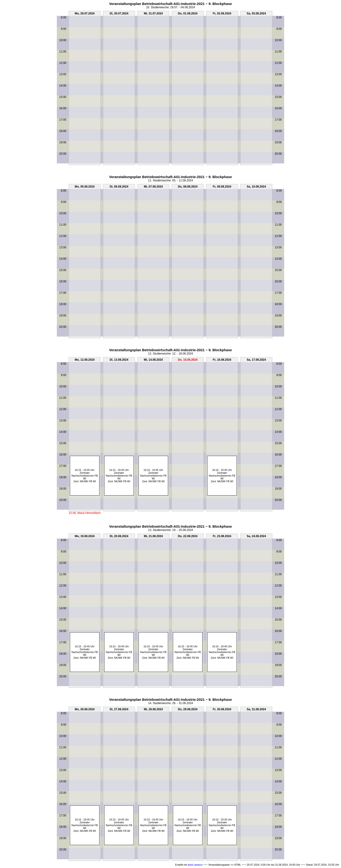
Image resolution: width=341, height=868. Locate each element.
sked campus (195, 865)
